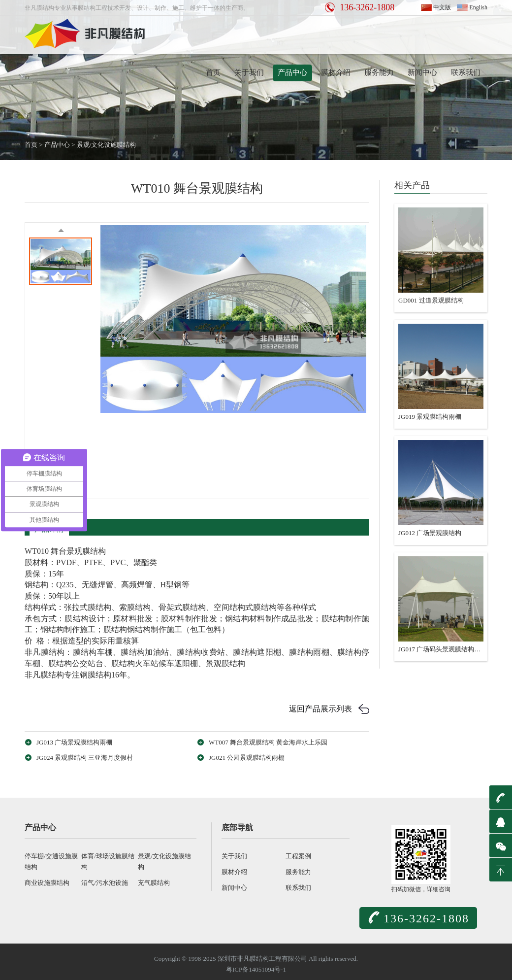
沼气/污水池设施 (105, 883)
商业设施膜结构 (47, 883)
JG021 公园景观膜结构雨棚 (247, 758)
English (478, 7)
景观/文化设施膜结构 (107, 145)
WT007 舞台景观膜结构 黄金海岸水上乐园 (268, 742)
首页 (213, 72)
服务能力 (379, 72)
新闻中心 (422, 72)
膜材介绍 (336, 72)
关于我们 (249, 72)
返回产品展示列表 (320, 709)
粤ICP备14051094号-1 (256, 969)
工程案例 (298, 856)
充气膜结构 (154, 883)
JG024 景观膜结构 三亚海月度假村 (85, 758)
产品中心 (292, 72)
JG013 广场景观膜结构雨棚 (74, 742)
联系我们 (466, 72)
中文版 (442, 7)
